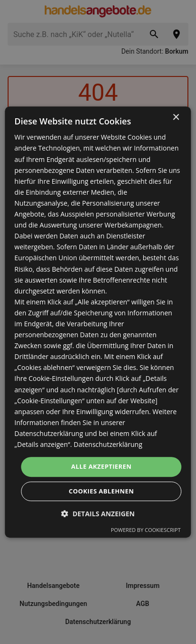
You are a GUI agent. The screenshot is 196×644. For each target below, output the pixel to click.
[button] (98, 514)
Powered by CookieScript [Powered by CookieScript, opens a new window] (146, 530)
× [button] (176, 118)
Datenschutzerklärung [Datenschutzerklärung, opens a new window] (108, 444)
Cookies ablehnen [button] (102, 491)
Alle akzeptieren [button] (102, 466)
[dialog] (98, 322)
